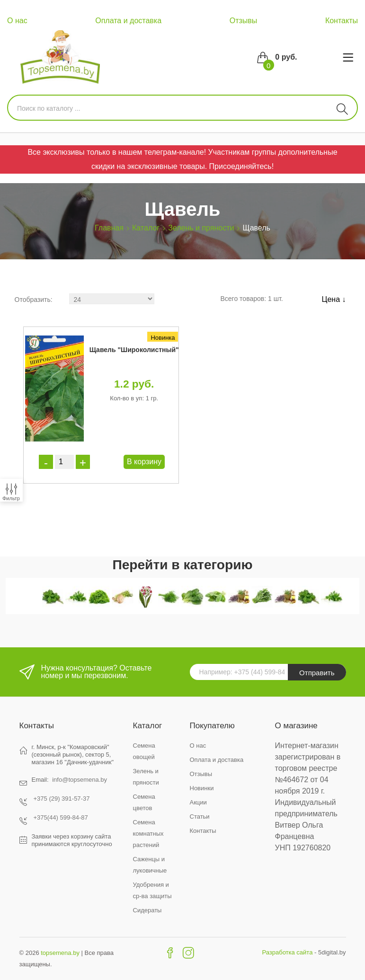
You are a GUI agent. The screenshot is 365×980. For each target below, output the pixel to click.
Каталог (146, 228)
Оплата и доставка (128, 21)
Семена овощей (144, 751)
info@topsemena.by (80, 780)
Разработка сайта (287, 952)
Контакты (342, 21)
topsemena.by (60, 953)
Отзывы (244, 21)
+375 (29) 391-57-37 (62, 799)
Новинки (202, 788)
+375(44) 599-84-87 (61, 817)
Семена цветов (144, 802)
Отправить (317, 673)
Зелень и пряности (201, 228)
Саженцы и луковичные (150, 865)
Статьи (200, 817)
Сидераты (147, 910)
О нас (17, 21)
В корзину (144, 462)
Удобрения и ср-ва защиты (152, 890)
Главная (109, 228)
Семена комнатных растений (148, 834)
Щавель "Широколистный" (134, 350)
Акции (198, 802)
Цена (334, 299)
